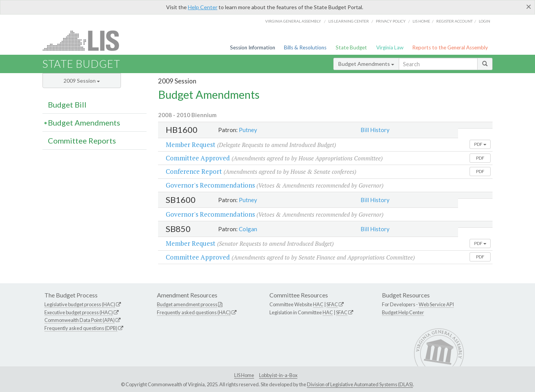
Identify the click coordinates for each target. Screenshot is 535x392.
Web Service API (436, 304)
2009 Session (82, 81)
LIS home (421, 21)
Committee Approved (198, 158)
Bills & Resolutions (305, 47)
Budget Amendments (366, 64)
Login (484, 21)
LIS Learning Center (349, 21)
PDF (480, 144)
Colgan (248, 229)
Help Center (203, 7)
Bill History (375, 130)
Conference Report (194, 171)
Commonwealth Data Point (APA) (80, 320)
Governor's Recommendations (210, 185)
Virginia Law (390, 47)
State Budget (351, 47)
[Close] (529, 7)
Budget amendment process (187, 304)
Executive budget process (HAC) (79, 312)
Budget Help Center (403, 312)
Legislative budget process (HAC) (80, 304)
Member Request (191, 145)
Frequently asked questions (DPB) (81, 328)
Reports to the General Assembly (450, 47)
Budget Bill (67, 105)
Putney (248, 130)
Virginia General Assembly (293, 21)
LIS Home (244, 375)
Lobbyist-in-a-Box (278, 375)
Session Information (253, 47)
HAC (318, 304)
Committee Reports (82, 140)
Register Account (454, 21)
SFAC (332, 304)
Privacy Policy (391, 21)
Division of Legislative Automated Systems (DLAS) (360, 384)
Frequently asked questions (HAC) (194, 312)
